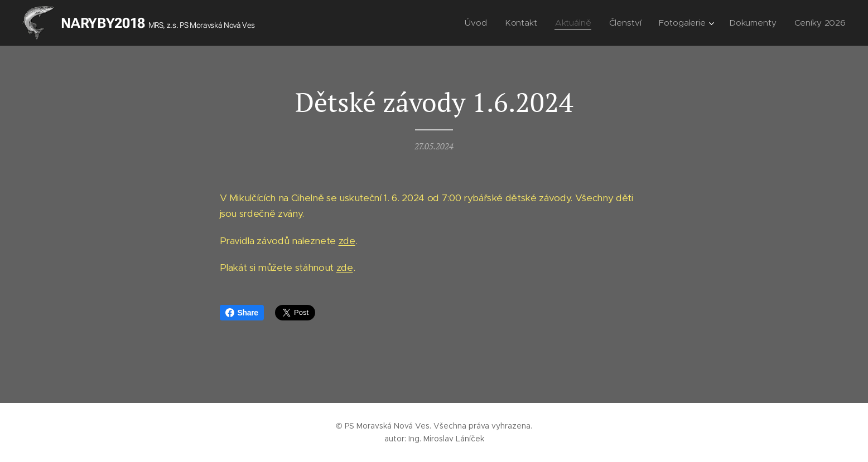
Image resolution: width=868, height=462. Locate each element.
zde (347, 241)
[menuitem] (480, 23)
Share (242, 313)
